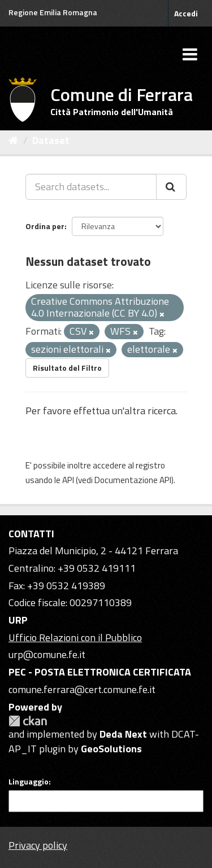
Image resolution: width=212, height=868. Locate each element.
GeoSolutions (111, 749)
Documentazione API (133, 480)
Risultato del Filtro (67, 368)
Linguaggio (29, 782)
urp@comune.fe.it (47, 654)
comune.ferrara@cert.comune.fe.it (82, 689)
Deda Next (123, 734)
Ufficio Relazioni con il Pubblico (75, 637)
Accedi (186, 13)
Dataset (51, 140)
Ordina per (45, 226)
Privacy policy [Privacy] (38, 845)
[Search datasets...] (91, 187)
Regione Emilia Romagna (53, 12)
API (68, 480)
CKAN (28, 721)
